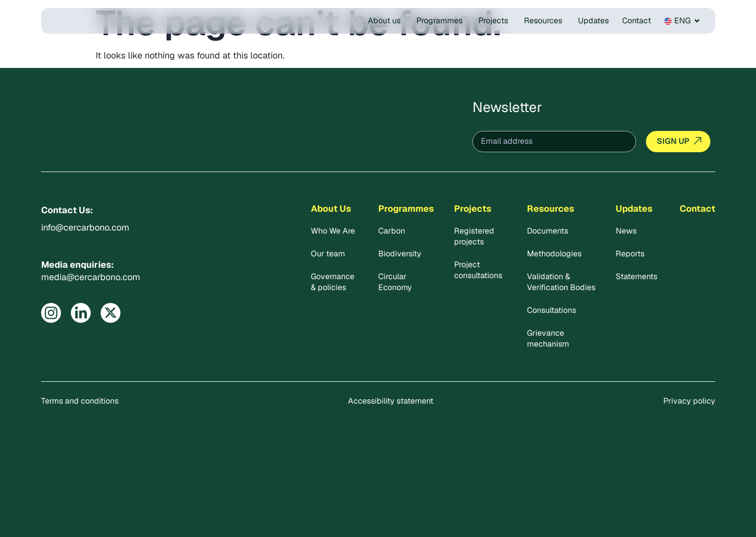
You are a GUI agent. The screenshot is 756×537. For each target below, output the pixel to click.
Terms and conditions (80, 401)
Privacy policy (689, 401)
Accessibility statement (391, 401)
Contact (698, 209)
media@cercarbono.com (91, 277)
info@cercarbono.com (85, 227)
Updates (634, 209)
